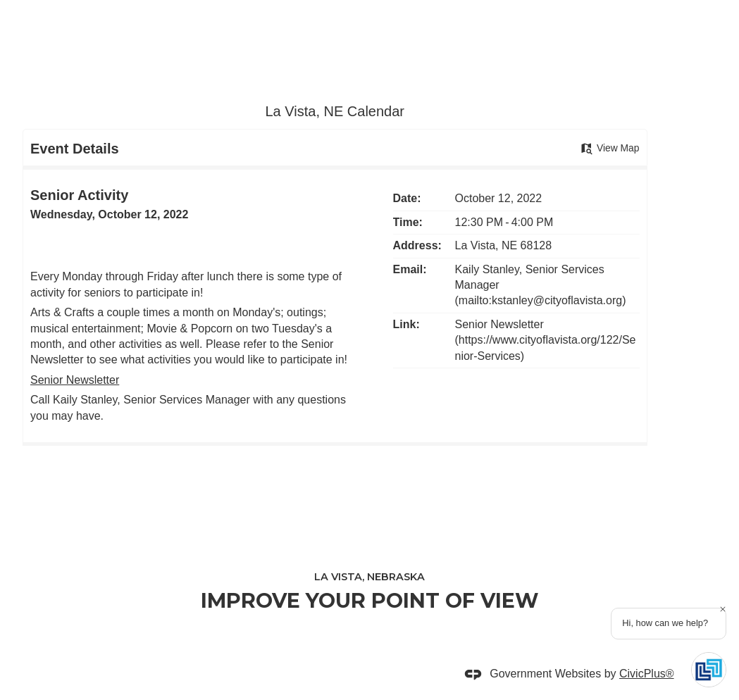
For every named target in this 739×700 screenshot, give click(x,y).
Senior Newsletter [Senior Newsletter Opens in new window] (75, 380)
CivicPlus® (647, 674)
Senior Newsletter (499, 324)
